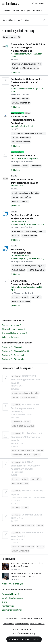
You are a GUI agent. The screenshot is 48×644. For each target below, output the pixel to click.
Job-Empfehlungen (22, 10)
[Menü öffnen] (3, 4)
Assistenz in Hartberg (11, 325)
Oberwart (16, 166)
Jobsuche (6, 10)
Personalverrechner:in (23, 156)
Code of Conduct (37, 624)
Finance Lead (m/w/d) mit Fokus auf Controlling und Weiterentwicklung (28, 48)
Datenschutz (9, 624)
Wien (14, 193)
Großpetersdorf (19, 231)
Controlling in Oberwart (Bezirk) (15, 351)
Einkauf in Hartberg (10, 337)
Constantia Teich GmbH (12, 610)
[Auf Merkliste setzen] (15, 72)
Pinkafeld (16, 99)
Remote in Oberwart (11, 594)
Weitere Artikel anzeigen (12, 584)
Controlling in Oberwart (12, 347)
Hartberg (30, 31)
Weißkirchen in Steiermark (35, 133)
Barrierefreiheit (22, 624)
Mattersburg (32, 231)
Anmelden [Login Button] (38, 4)
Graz (14, 64)
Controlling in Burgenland (13, 355)
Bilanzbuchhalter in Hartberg (14, 333)
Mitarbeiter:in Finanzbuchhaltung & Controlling (23, 120)
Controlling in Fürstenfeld (13, 359)
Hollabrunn (16, 266)
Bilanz (4, 602)
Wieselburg (36, 266)
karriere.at (28, 590)
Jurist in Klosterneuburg (12, 598)
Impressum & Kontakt (29, 618)
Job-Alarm (37, 10)
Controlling (10, 31)
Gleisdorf (35, 64)
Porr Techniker (8, 606)
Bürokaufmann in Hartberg (13, 329)
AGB (41, 618)
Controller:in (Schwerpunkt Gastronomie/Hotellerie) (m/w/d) (26, 82)
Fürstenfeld (17, 422)
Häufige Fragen (12, 618)
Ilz (41, 64)
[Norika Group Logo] (24, 634)
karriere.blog (9, 559)
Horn (43, 266)
